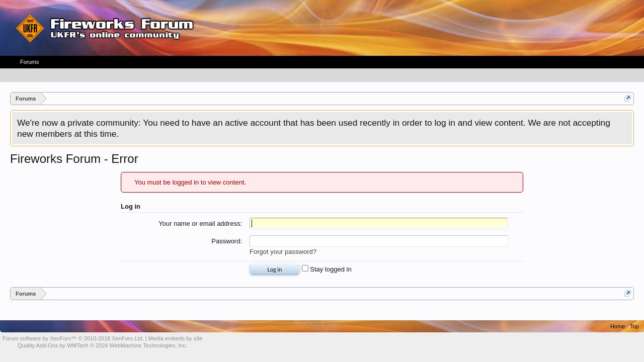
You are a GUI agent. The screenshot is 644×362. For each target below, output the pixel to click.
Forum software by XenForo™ (73, 338)
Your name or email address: (200, 223)
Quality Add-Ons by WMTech (102, 345)
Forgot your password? (283, 252)
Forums (29, 62)
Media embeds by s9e (176, 338)
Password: (227, 241)
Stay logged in (327, 269)
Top (634, 326)
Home (618, 326)
